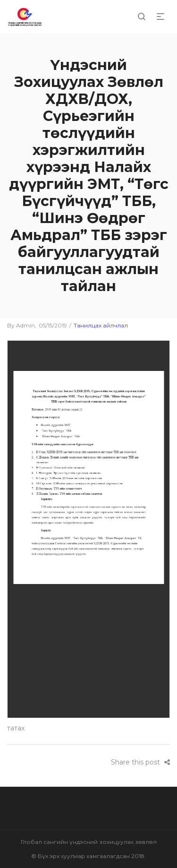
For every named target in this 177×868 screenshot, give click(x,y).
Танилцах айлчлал (101, 325)
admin (21, 325)
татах (16, 728)
